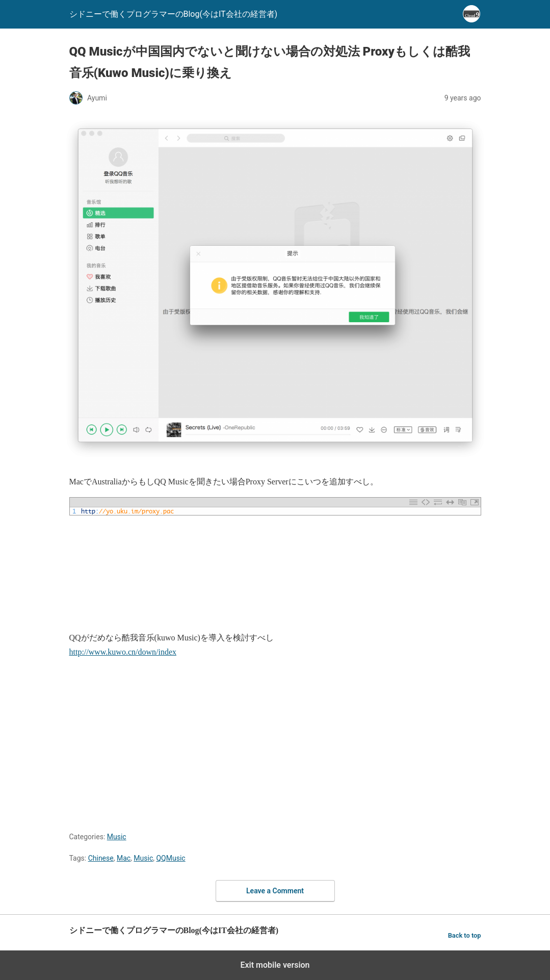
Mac (124, 858)
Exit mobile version (275, 965)
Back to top (465, 935)
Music (117, 837)
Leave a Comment (275, 891)
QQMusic (171, 858)
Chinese (101, 858)
